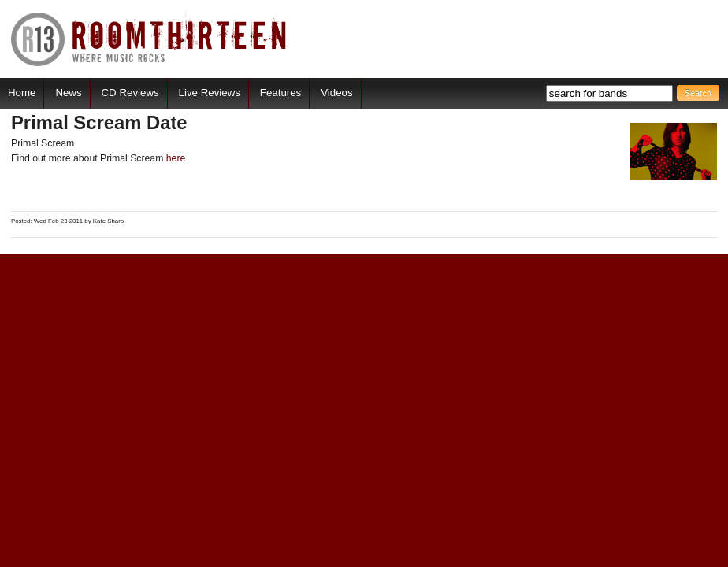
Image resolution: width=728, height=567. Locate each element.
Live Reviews (210, 93)
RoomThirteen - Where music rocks (149, 39)
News (68, 93)
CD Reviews (130, 93)
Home (22, 93)
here (176, 158)
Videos (336, 93)
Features (280, 93)
